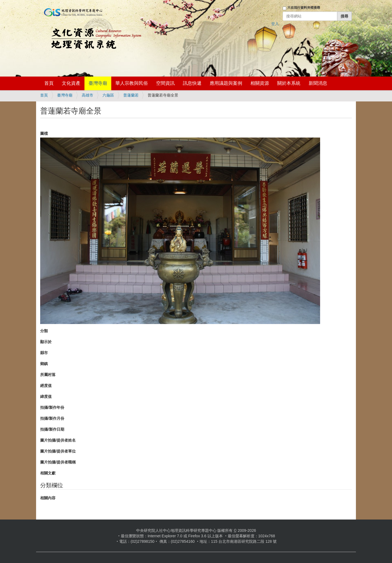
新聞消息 (318, 83)
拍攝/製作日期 (52, 429)
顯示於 (46, 342)
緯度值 (46, 396)
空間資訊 (165, 83)
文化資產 (71, 83)
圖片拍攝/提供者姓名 (58, 440)
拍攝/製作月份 (52, 418)
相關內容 (48, 498)
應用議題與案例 (226, 83)
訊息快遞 (192, 83)
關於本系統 (289, 83)
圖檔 (44, 133)
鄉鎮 (44, 364)
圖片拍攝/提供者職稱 (58, 462)
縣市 (44, 353)
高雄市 (87, 95)
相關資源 (260, 83)
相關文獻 (48, 473)
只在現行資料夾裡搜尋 (304, 8)
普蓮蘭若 (131, 95)
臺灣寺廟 (98, 83)
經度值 (46, 386)
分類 (44, 331)
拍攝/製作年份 (52, 407)
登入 (275, 24)
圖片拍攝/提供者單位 (58, 451)
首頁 (49, 83)
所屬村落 (48, 375)
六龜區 (108, 95)
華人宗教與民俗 (132, 83)
